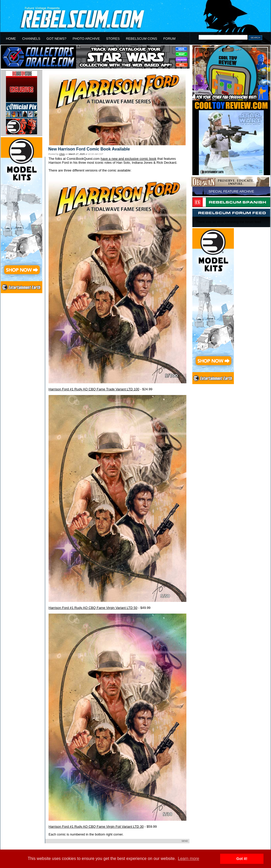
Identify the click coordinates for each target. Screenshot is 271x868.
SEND (185, 841)
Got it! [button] (242, 859)
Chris (62, 154)
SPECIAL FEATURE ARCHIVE (231, 191)
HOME (11, 39)
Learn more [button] (188, 859)
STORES (113, 39)
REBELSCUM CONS (141, 39)
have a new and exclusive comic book (129, 159)
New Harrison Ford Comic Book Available (89, 149)
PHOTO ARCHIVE (86, 39)
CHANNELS (31, 39)
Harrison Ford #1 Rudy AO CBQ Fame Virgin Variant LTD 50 (93, 608)
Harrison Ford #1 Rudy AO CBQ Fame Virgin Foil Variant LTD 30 (96, 827)
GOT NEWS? (56, 39)
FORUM (169, 39)
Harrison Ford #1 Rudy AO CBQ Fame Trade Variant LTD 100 (94, 389)
